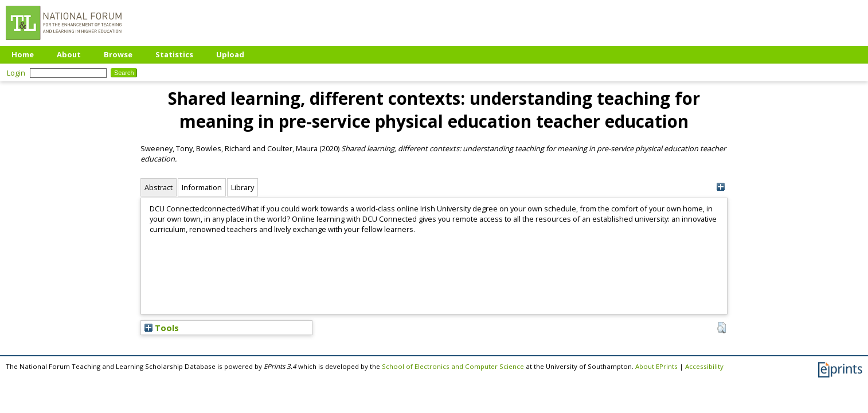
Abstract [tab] (159, 187)
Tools (162, 328)
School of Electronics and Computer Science (453, 366)
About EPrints (656, 366)
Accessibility (704, 366)
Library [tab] (243, 187)
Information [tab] (202, 187)
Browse (118, 54)
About (69, 54)
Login (16, 73)
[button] (722, 328)
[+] (720, 187)
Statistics (174, 54)
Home (23, 54)
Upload (230, 54)
